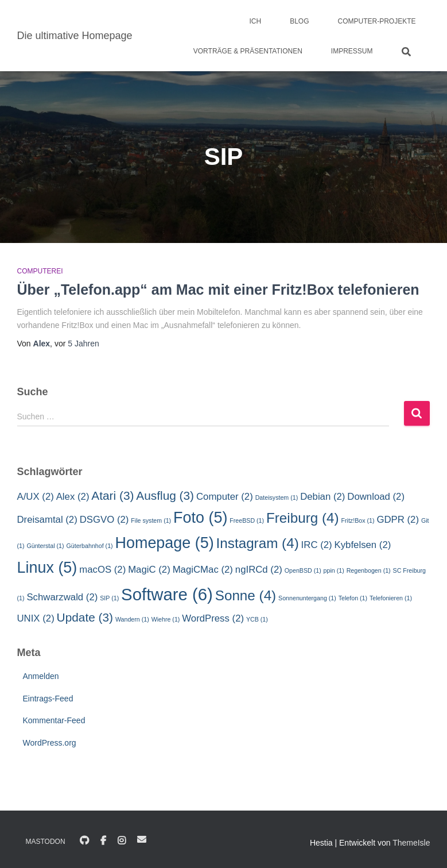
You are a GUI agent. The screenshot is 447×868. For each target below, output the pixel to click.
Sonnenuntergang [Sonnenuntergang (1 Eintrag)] (307, 598)
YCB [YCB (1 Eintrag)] (257, 619)
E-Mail (142, 839)
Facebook (103, 841)
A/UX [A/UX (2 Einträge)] (36, 497)
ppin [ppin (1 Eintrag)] (334, 570)
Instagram (122, 841)
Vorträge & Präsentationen (248, 51)
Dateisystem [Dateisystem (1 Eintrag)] (277, 497)
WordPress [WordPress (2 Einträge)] (213, 618)
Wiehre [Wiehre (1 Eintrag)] (166, 619)
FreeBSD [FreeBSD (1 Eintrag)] (247, 520)
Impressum (352, 51)
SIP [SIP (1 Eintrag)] (109, 598)
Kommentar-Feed (54, 720)
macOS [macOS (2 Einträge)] (102, 570)
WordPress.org (50, 743)
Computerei (40, 271)
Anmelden (41, 676)
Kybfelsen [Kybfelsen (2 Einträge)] (363, 545)
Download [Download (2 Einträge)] (376, 497)
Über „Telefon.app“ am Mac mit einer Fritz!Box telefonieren (218, 290)
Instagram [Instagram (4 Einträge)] (258, 543)
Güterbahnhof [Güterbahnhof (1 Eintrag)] (89, 546)
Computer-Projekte (376, 21)
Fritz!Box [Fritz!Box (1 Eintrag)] (357, 520)
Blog (299, 21)
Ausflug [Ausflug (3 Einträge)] (165, 495)
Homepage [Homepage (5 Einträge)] (165, 543)
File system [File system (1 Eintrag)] (151, 520)
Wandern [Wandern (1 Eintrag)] (132, 619)
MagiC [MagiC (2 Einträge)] (149, 570)
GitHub (84, 841)
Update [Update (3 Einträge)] (85, 617)
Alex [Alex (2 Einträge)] (73, 497)
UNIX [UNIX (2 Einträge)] (36, 618)
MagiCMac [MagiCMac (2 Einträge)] (203, 570)
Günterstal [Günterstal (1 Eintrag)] (45, 546)
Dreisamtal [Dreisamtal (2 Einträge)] (47, 520)
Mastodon (46, 842)
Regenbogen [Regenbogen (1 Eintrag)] (369, 570)
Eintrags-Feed (48, 699)
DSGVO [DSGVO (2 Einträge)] (104, 520)
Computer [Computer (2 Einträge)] (225, 497)
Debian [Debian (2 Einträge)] (322, 497)
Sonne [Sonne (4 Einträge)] (246, 595)
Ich (255, 21)
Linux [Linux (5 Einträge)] (47, 568)
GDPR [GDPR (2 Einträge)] (398, 520)
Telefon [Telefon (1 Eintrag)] (353, 598)
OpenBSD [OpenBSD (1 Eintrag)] (303, 570)
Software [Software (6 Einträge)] (167, 594)
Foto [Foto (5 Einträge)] (200, 518)
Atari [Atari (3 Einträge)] (112, 495)
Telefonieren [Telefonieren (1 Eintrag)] (391, 598)
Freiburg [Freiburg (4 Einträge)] (303, 518)
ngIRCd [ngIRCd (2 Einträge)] (259, 570)
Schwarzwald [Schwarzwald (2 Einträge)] (62, 597)
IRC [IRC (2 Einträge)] (317, 545)
